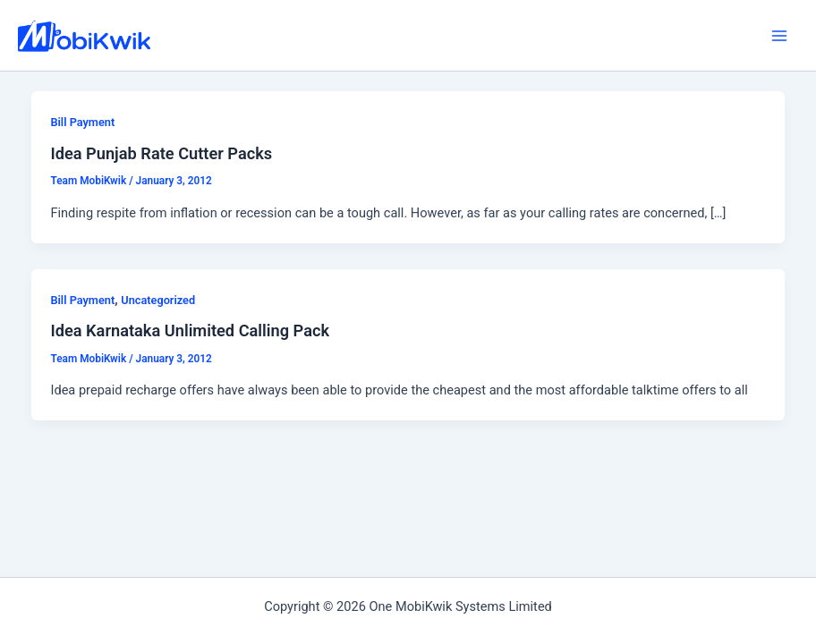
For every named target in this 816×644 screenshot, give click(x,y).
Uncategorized (158, 300)
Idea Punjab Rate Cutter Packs (161, 153)
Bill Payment (82, 122)
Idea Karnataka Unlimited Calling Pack (190, 330)
